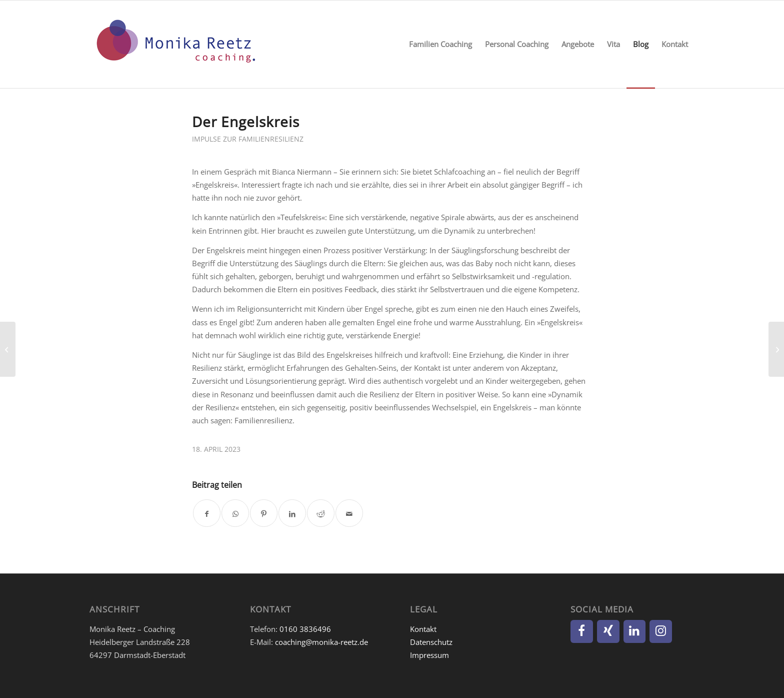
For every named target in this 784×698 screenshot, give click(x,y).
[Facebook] (582, 631)
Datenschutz (431, 642)
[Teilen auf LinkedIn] (292, 513)
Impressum (429, 655)
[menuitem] (440, 44)
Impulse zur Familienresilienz (248, 139)
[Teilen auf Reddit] (321, 513)
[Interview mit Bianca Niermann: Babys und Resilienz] (8, 349)
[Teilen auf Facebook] (207, 513)
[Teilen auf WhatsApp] (235, 513)
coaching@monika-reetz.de (321, 642)
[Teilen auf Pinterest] (264, 513)
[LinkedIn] (635, 631)
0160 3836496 (305, 629)
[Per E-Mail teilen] (349, 513)
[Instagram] (661, 631)
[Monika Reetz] (174, 44)
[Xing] (608, 631)
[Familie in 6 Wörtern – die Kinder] (776, 349)
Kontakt (423, 629)
